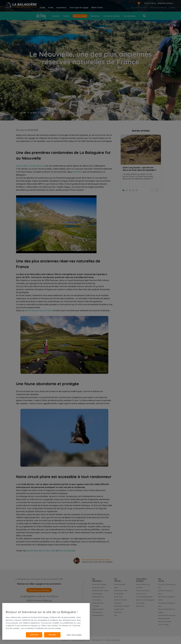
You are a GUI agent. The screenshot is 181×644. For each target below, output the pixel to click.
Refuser (52, 635)
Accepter (34, 635)
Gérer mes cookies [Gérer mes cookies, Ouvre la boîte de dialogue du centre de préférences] (74, 635)
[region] (46, 621)
